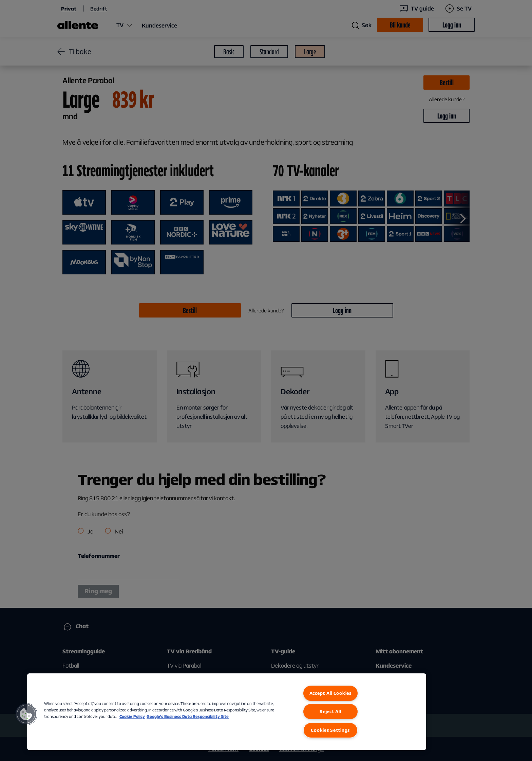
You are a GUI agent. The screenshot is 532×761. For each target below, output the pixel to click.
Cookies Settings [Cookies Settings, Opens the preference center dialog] (330, 730)
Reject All (330, 711)
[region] (227, 712)
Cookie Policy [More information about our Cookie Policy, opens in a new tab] (132, 716)
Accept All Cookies (330, 693)
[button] (26, 714)
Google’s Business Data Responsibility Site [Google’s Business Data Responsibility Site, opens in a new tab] (188, 716)
